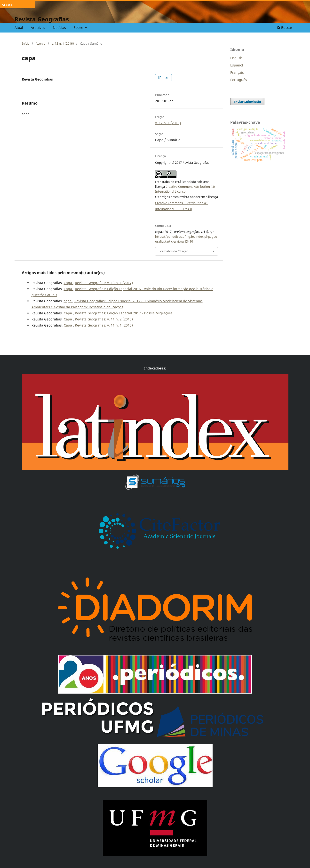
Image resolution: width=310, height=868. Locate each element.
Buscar (285, 28)
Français (237, 72)
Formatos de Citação (173, 251)
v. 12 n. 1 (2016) (63, 43)
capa (68, 301)
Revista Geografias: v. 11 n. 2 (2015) (104, 319)
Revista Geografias (42, 19)
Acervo (41, 43)
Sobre (79, 28)
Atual (19, 28)
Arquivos (38, 28)
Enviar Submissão (247, 102)
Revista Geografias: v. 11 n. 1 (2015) (104, 325)
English (236, 58)
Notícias (59, 28)
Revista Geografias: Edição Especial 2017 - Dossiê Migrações (124, 313)
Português (239, 80)
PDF (165, 78)
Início (26, 43)
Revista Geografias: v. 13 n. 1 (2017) (104, 283)
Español (237, 65)
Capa (68, 283)
